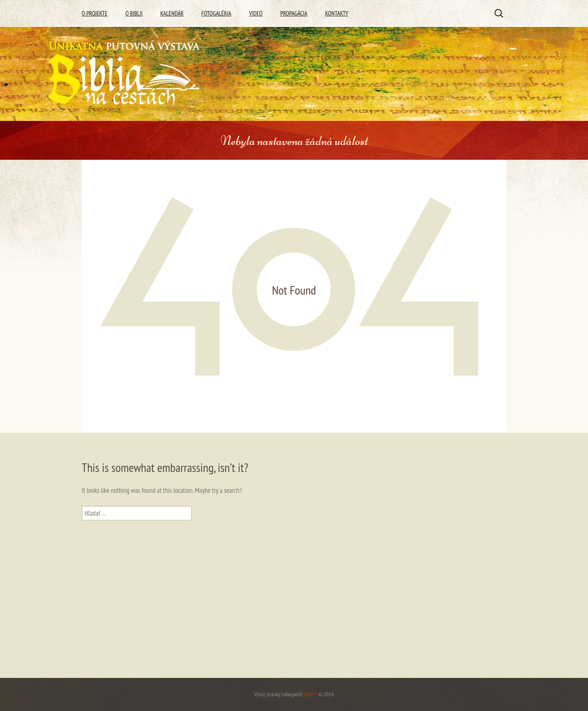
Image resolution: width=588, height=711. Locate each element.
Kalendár (172, 13)
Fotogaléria (216, 13)
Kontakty (337, 13)
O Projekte (95, 13)
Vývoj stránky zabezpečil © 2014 (294, 694)
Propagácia (294, 13)
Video (256, 13)
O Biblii (134, 13)
